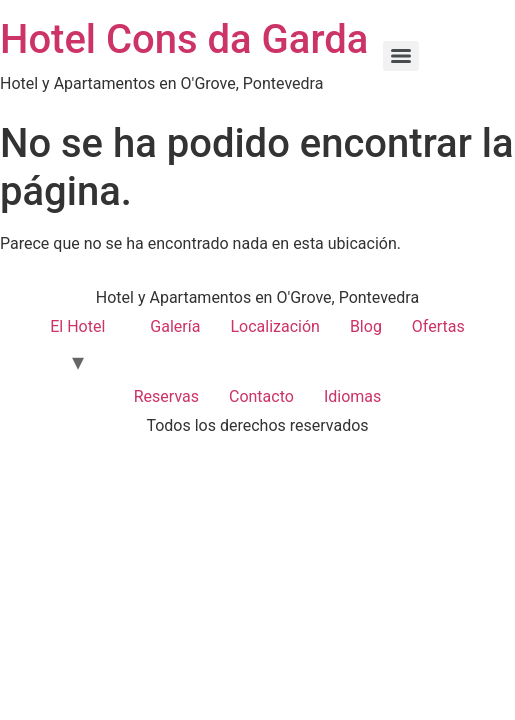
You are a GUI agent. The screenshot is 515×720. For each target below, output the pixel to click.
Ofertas (438, 326)
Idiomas (352, 396)
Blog (366, 326)
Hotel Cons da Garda (184, 39)
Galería (175, 326)
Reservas (166, 396)
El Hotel (77, 326)
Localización (274, 326)
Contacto (261, 396)
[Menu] (401, 56)
